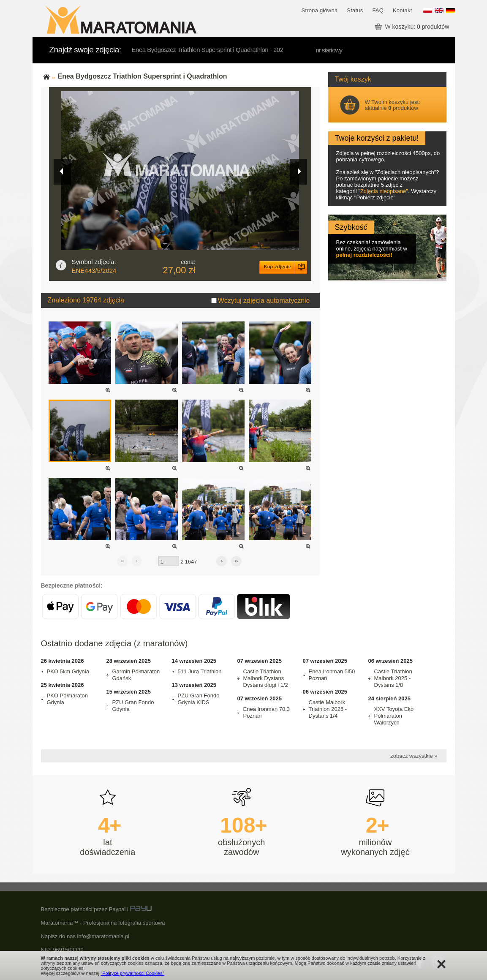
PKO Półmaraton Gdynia (68, 699)
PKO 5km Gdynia (68, 671)
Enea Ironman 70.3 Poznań (267, 712)
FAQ (378, 10)
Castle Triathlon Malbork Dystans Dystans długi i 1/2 (266, 678)
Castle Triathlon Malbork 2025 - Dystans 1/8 (393, 678)
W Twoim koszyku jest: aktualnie (393, 105)
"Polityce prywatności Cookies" (132, 973)
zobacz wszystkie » (414, 756)
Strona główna (320, 10)
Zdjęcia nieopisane (383, 191)
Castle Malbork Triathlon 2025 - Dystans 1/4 (328, 709)
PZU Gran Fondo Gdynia (133, 706)
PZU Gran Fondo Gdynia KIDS (199, 699)
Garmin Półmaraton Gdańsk (136, 675)
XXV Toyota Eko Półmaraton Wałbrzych (394, 716)
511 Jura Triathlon (200, 671)
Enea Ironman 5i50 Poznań (332, 675)
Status (355, 10)
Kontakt (403, 10)
